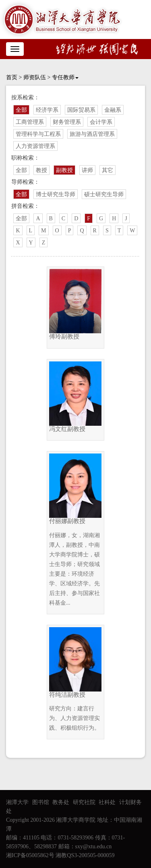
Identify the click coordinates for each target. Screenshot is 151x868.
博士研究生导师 (56, 194)
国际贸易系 (81, 110)
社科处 (107, 802)
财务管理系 (67, 122)
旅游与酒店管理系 (92, 134)
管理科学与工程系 (38, 134)
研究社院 (84, 802)
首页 (12, 77)
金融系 (113, 110)
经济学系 (47, 110)
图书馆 (41, 802)
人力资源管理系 (35, 146)
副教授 (64, 170)
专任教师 (65, 77)
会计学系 (101, 122)
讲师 (87, 170)
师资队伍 (35, 77)
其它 (108, 170)
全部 (21, 110)
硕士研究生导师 (104, 194)
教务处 (61, 802)
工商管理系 (30, 122)
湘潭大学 (17, 802)
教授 (41, 170)
